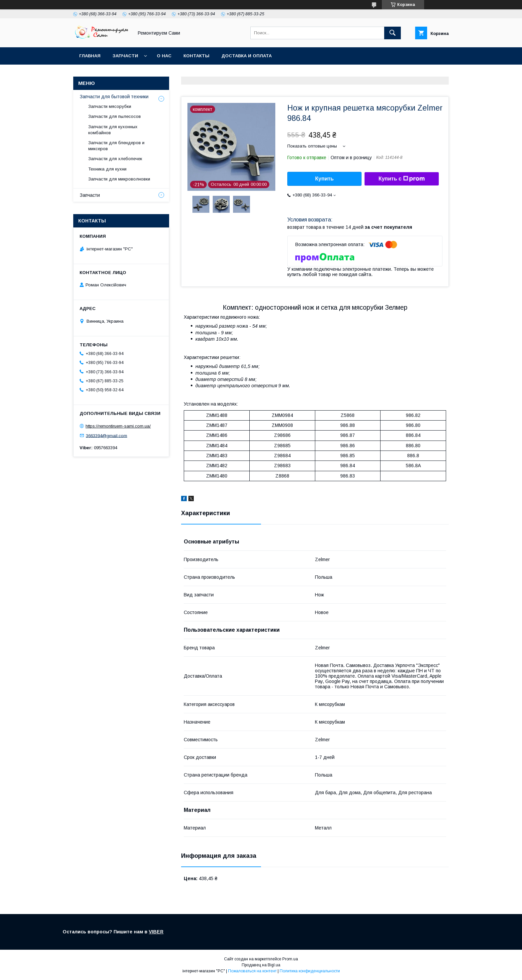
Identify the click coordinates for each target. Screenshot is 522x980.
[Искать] (392, 33)
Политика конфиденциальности (310, 971)
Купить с (402, 179)
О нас (164, 56)
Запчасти (125, 56)
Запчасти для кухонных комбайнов (113, 130)
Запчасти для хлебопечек (115, 159)
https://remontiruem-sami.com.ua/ (118, 426)
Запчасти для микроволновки (119, 179)
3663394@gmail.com (107, 435)
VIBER (156, 932)
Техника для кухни (107, 169)
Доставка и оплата (247, 56)
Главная (90, 56)
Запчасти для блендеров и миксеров (116, 146)
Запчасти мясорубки (110, 106)
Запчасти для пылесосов (115, 116)
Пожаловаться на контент (252, 971)
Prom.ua (290, 959)
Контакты (196, 56)
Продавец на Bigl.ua (261, 965)
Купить (325, 179)
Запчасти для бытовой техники (114, 97)
